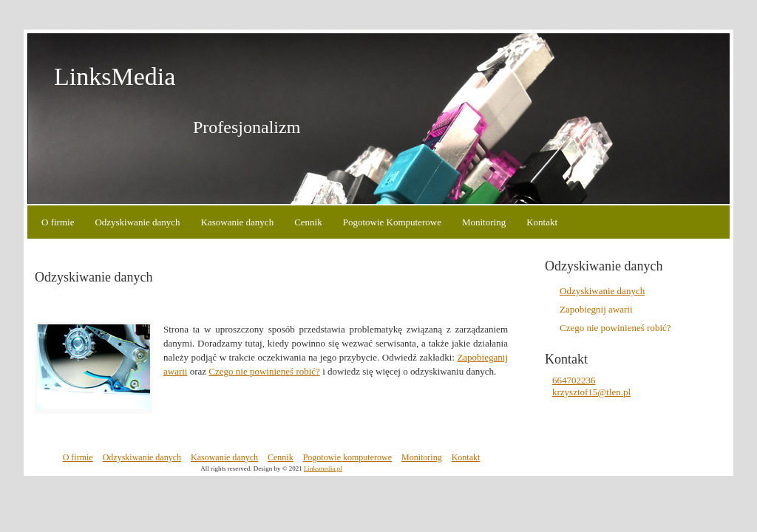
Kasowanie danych (238, 222)
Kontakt (542, 222)
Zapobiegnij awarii (596, 309)
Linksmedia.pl (323, 468)
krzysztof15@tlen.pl (591, 392)
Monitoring (484, 222)
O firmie (58, 222)
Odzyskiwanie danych (137, 222)
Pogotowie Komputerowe (392, 222)
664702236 (574, 380)
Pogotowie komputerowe (347, 457)
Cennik (308, 222)
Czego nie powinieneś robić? (264, 371)
